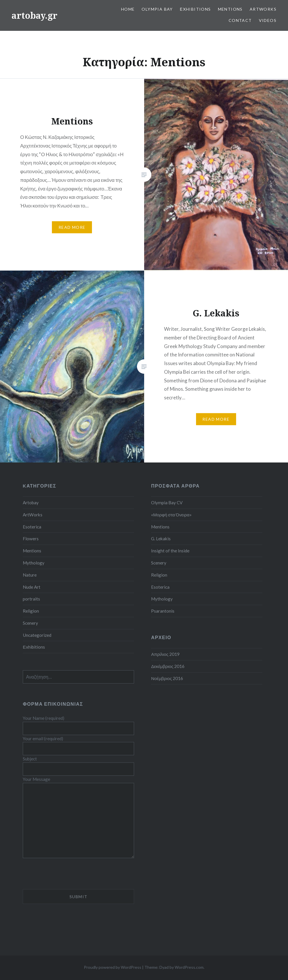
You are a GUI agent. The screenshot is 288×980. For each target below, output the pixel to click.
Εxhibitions (195, 9)
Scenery (30, 623)
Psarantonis (163, 611)
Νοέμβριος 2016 (167, 678)
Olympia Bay (157, 9)
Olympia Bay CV (167, 503)
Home (128, 9)
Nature (30, 575)
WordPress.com (189, 967)
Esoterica (32, 527)
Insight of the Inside (170, 551)
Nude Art (32, 587)
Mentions (230, 9)
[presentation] (67, 878)
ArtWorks (263, 9)
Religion (31, 611)
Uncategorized (37, 635)
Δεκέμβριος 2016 (168, 666)
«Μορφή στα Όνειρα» (171, 515)
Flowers (31, 539)
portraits (31, 599)
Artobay (31, 503)
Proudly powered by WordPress (113, 967)
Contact (240, 20)
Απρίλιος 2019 (165, 654)
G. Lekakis (161, 539)
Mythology (34, 563)
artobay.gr (34, 15)
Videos (268, 20)
